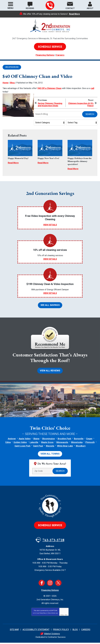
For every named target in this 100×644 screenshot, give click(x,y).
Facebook (42, 585)
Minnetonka (77, 444)
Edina (8, 444)
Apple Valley (25, 440)
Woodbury (81, 448)
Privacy (62, 617)
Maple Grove (47, 444)
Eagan (89, 440)
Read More (74, 14)
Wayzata (50, 448)
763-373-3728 (50, 6)
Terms (66, 617)
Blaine (36, 440)
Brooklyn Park (64, 440)
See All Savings (50, 306)
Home (6, 83)
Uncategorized (12, 67)
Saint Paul (38, 448)
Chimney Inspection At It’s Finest (81, 104)
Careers (60, 55)
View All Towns (50, 455)
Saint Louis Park (22, 448)
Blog (12, 83)
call (92, 88)
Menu (10, 8)
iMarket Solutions (52, 635)
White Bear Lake (65, 448)
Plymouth (90, 444)
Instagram (50, 585)
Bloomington (49, 440)
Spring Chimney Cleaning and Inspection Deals (50, 104)
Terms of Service (52, 615)
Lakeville (34, 444)
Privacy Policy (43, 615)
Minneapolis (62, 444)
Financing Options (45, 55)
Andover (12, 440)
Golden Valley (20, 444)
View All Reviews (50, 372)
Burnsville (79, 440)
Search (90, 113)
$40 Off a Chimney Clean (49, 88)
